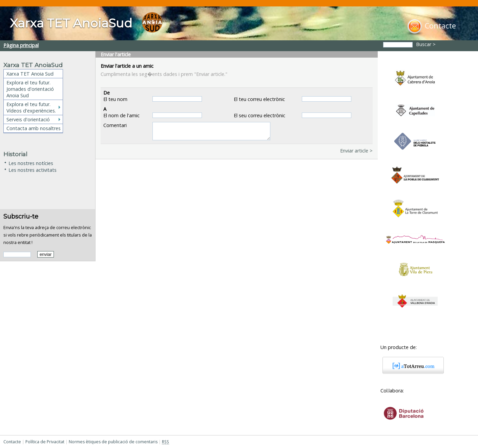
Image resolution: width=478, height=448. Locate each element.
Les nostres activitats (33, 169)
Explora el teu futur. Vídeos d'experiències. (31, 107)
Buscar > (427, 44)
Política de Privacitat (45, 442)
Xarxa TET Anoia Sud (30, 74)
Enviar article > (356, 151)
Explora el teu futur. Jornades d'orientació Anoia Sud (30, 89)
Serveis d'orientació (28, 119)
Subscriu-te (21, 216)
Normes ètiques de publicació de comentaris (113, 442)
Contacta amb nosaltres (34, 128)
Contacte (12, 442)
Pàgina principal (21, 45)
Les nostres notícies (31, 162)
